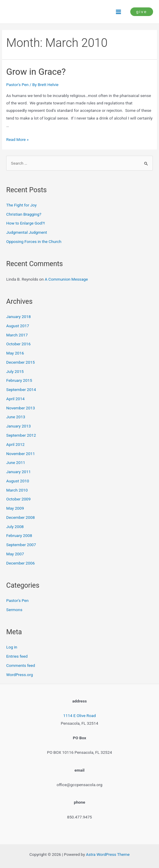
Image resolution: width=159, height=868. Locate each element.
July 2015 (15, 371)
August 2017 (18, 326)
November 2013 (21, 408)
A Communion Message (66, 279)
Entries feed (17, 656)
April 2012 (15, 444)
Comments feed (21, 665)
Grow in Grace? (36, 72)
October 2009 (18, 499)
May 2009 (15, 508)
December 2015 (20, 362)
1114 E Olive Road (80, 716)
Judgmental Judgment (27, 232)
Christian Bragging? (24, 214)
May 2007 (15, 554)
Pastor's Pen (17, 85)
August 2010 (18, 481)
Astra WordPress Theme (108, 854)
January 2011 (19, 472)
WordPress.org (20, 675)
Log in (12, 647)
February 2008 (19, 535)
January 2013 (19, 426)
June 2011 (16, 462)
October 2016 (18, 344)
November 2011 (21, 454)
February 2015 (19, 380)
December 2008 (20, 517)
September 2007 (21, 545)
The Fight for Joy (21, 205)
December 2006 (20, 563)
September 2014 (21, 390)
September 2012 (21, 435)
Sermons (14, 610)
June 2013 (16, 417)
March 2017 (17, 335)
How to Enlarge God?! (25, 223)
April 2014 (15, 399)
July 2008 (15, 527)
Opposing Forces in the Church (34, 241)
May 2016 (15, 353)
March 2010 (17, 490)
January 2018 (19, 317)
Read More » (17, 139)
